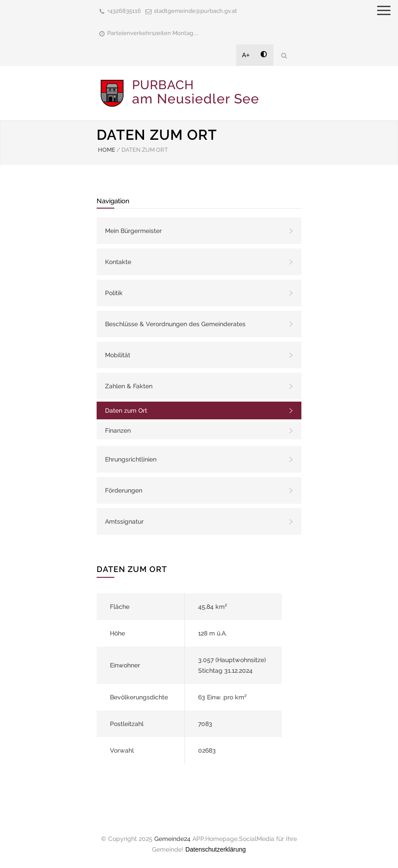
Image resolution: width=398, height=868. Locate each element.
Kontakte (118, 262)
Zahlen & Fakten (129, 386)
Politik (114, 293)
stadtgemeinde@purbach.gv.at (195, 11)
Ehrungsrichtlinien (131, 459)
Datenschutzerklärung (215, 849)
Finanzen (118, 430)
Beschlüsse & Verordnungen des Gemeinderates (175, 324)
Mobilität (118, 355)
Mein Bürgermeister (133, 231)
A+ (246, 55)
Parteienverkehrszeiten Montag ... (153, 33)
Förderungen (124, 490)
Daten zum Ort (126, 410)
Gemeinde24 (172, 839)
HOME (107, 150)
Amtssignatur (124, 521)
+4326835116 (124, 11)
